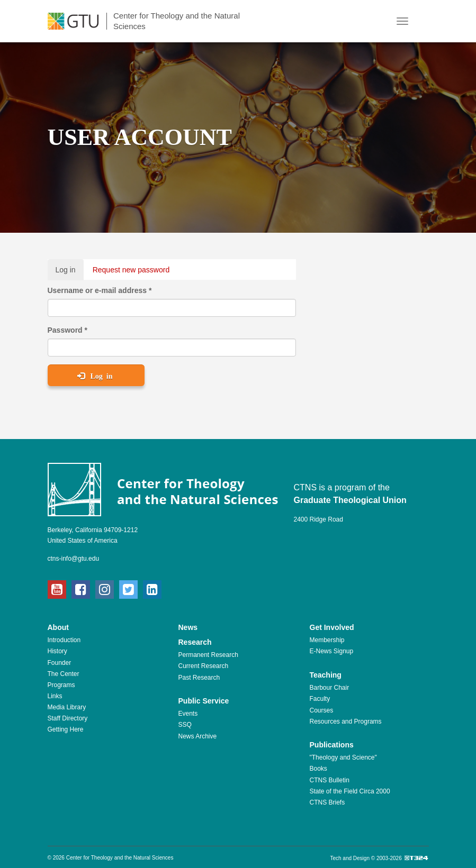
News (188, 627)
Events (188, 714)
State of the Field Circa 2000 (350, 791)
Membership (327, 640)
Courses (322, 710)
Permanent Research (208, 655)
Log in (70, 272)
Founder (60, 663)
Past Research (199, 678)
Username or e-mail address (100, 290)
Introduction (64, 640)
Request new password (131, 270)
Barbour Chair (330, 688)
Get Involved (332, 627)
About (58, 627)
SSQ (185, 725)
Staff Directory (68, 718)
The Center (64, 674)
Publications (332, 745)
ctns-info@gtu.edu (74, 559)
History (57, 651)
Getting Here (66, 729)
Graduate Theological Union (350, 500)
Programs (61, 685)
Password (68, 330)
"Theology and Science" (343, 757)
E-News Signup (332, 651)
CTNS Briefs (327, 802)
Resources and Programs (346, 721)
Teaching (326, 675)
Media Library (67, 707)
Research (195, 642)
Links (55, 696)
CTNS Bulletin (330, 780)
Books (318, 769)
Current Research (204, 666)
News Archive (198, 736)
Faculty (320, 699)
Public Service (204, 701)
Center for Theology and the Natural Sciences (177, 21)
